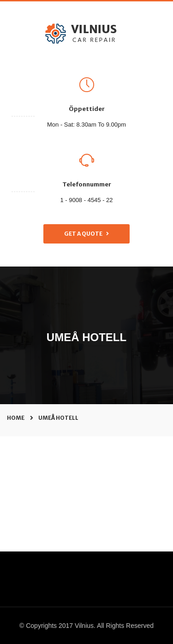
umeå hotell (58, 418)
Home (16, 418)
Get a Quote (86, 234)
